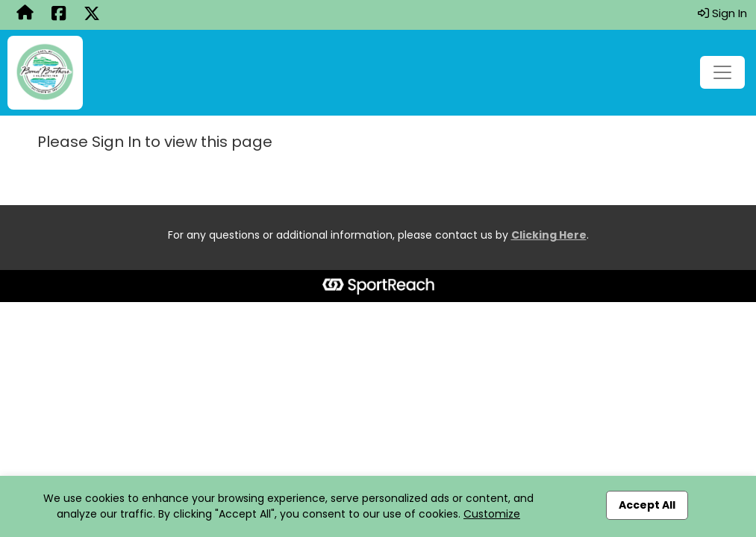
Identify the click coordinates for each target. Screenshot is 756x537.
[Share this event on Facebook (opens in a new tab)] (59, 15)
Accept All (647, 505)
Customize (492, 514)
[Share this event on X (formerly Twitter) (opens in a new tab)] (92, 15)
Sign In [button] (722, 13)
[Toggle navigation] (722, 72)
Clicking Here (549, 235)
